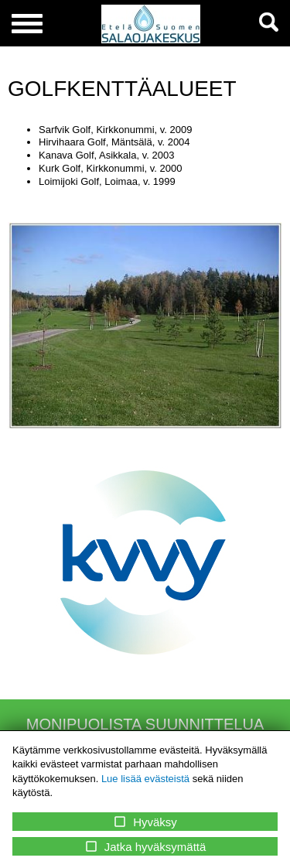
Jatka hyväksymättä (145, 846)
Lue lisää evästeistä (145, 779)
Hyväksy (145, 822)
